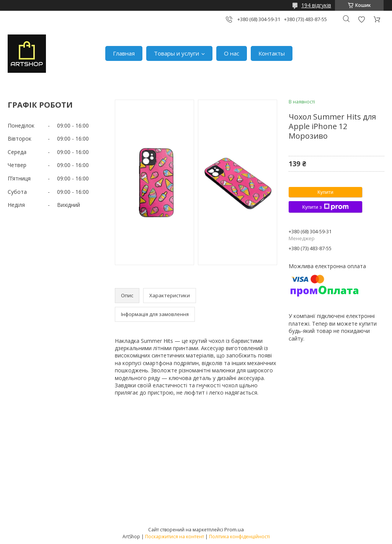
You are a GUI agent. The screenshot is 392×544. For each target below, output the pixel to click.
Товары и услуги (176, 53)
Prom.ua (234, 529)
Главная (124, 53)
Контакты (272, 53)
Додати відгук (361, 19)
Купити (325, 192)
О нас (232, 53)
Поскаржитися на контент (175, 537)
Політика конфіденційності (239, 537)
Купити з (325, 207)
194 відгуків (316, 5)
